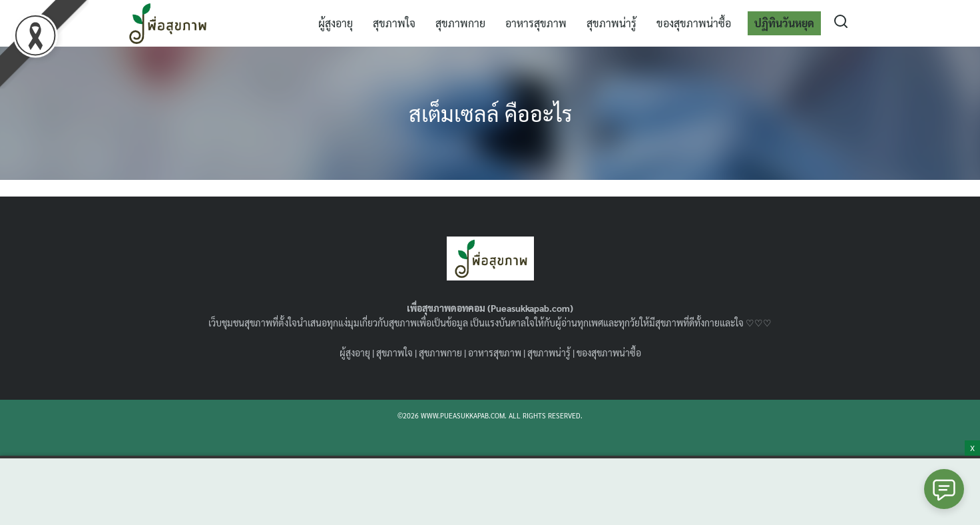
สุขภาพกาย (460, 23)
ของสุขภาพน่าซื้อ (694, 23)
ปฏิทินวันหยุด (784, 23)
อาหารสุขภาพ (536, 23)
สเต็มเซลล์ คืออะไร (490, 113)
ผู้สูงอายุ (336, 23)
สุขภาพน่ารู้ (612, 23)
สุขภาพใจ (394, 23)
